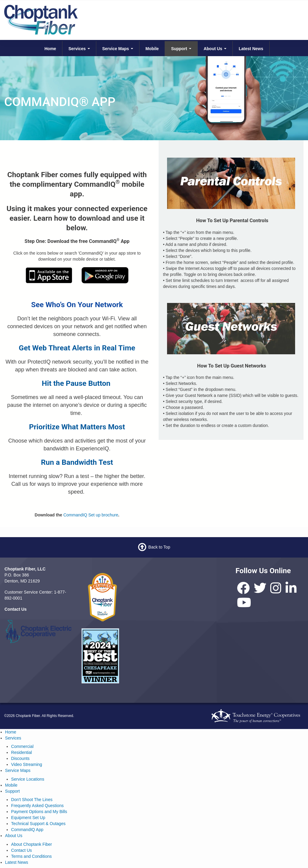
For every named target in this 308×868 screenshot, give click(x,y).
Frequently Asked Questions (37, 806)
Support (181, 49)
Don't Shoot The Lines (32, 800)
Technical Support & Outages (38, 824)
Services (79, 49)
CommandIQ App (27, 830)
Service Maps (118, 49)
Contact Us (21, 850)
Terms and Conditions (31, 856)
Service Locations (28, 779)
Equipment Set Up (28, 818)
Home (50, 49)
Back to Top (159, 547)
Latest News (251, 49)
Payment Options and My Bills (39, 812)
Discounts (20, 758)
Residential (21, 752)
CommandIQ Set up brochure (91, 515)
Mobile (152, 49)
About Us (215, 49)
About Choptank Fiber (31, 844)
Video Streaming (27, 764)
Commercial (22, 746)
